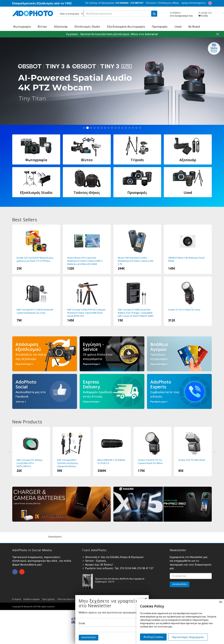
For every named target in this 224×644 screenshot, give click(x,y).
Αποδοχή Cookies (153, 637)
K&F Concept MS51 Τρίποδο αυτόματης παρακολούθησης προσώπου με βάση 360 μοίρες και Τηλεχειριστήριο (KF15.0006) (72, 452)
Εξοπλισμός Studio (87, 27)
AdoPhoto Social (45, 391)
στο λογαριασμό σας (181, 14)
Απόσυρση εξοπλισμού (45, 354)
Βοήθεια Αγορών (179, 354)
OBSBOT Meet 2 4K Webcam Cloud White (188, 249)
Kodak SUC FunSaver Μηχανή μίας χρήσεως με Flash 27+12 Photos (36, 249)
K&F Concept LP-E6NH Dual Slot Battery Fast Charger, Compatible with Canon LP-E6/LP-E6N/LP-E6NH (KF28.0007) (137, 301)
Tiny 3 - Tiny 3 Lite (112, 81)
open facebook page (15, 572)
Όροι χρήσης (49, 599)
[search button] (154, 14)
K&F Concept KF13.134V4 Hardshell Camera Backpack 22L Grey (36, 301)
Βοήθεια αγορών (32, 599)
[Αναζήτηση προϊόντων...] (107, 14)
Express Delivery (112, 391)
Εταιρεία (17, 599)
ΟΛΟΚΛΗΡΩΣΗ (89, 637)
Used (178, 27)
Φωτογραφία (22, 27)
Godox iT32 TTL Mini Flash (193, 452)
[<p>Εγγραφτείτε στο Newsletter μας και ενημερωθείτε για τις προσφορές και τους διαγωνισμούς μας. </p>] (191, 576)
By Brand (194, 27)
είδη (205, 14)
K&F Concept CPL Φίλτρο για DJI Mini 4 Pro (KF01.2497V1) (31, 452)
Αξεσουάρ (61, 27)
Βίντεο (42, 27)
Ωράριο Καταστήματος (194, 3)
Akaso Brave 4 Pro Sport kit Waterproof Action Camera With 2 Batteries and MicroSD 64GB (87, 249)
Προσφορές (160, 27)
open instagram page (22, 572)
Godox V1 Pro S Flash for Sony (188, 301)
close (221, 602)
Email (82, 623)
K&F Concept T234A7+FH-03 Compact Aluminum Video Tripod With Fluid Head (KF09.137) (87, 301)
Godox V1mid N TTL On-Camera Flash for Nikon (152, 452)
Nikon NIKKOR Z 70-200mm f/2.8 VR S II (112, 452)
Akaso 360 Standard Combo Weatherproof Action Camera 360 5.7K (137, 249)
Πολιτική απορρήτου (68, 599)
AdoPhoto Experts (179, 391)
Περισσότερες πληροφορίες (188, 637)
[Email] (112, 629)
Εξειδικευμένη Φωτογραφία (126, 27)
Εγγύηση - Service (112, 354)
